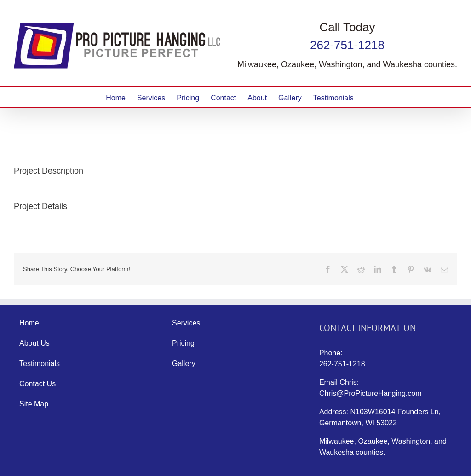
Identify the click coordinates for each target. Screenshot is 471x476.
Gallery (184, 363)
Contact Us (37, 384)
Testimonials (40, 363)
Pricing (183, 343)
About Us (34, 343)
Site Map (34, 404)
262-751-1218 (347, 45)
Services (186, 323)
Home (29, 323)
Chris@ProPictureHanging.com (370, 393)
